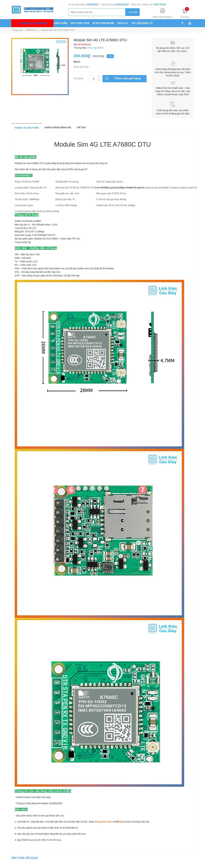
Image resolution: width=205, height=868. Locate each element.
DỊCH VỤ (123, 23)
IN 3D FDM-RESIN (103, 23)
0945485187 (93, 4)
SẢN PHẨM (61, 23)
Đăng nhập (158, 17)
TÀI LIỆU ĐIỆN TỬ (142, 23)
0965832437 (123, 4)
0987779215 (160, 4)
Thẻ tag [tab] (81, 127)
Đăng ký (168, 17)
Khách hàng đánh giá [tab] (58, 127)
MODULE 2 (32, 30)
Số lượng (78, 78)
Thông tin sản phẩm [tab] (27, 128)
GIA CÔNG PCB (80, 23)
